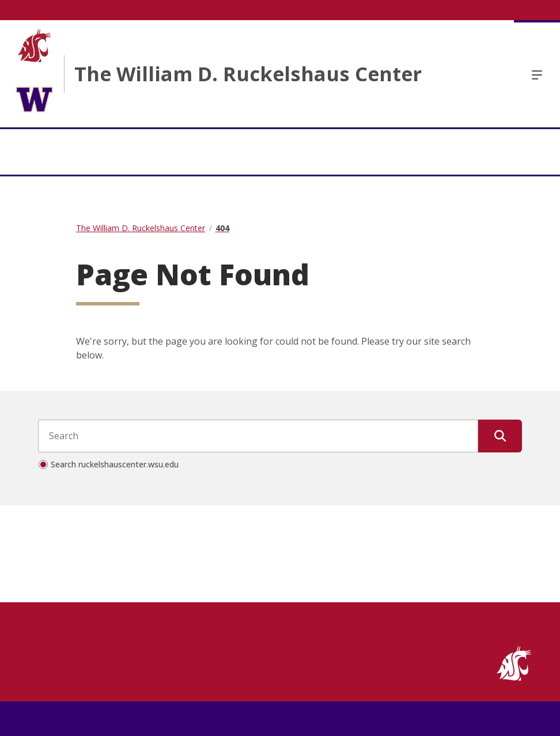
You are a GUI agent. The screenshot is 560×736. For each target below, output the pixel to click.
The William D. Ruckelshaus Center (248, 74)
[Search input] (258, 436)
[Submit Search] (500, 436)
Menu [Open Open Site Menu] (537, 74)
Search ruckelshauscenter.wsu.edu (115, 464)
